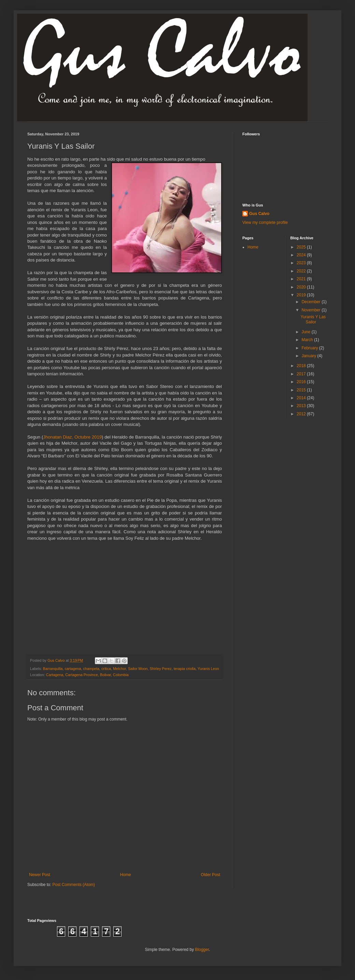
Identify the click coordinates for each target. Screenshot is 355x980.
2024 (302, 255)
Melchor (119, 669)
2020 (302, 287)
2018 (302, 366)
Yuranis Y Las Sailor (313, 319)
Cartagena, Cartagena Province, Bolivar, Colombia (87, 675)
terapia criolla (185, 669)
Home (126, 875)
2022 (302, 271)
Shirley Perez (161, 669)
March (308, 340)
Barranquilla (53, 669)
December (311, 302)
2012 (302, 414)
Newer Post (40, 875)
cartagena (73, 669)
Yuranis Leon (208, 669)
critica (106, 669)
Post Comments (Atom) (74, 885)
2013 (302, 406)
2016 (302, 382)
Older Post (210, 875)
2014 (302, 398)
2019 (302, 295)
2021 (302, 279)
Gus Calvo (259, 214)
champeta (91, 669)
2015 (302, 390)
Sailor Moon (138, 669)
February (310, 348)
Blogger (202, 950)
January (309, 356)
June (306, 332)
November (311, 310)
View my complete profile (265, 223)
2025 (302, 247)
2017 (302, 374)
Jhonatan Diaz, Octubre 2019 (72, 437)
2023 (302, 263)
